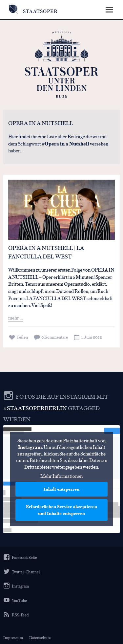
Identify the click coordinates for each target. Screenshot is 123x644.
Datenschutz (40, 637)
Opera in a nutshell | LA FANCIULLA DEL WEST (46, 252)
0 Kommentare (55, 337)
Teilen (22, 337)
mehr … (16, 317)
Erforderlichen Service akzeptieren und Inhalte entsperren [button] (61, 510)
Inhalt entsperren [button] (61, 489)
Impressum (13, 637)
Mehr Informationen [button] (61, 476)
